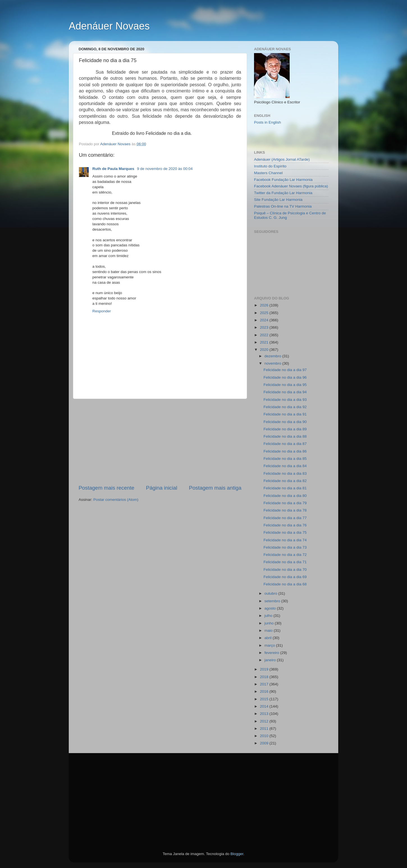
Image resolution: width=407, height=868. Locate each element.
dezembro (273, 356)
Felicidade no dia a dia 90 (285, 422)
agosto (271, 608)
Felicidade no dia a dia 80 (285, 496)
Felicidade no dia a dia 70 (285, 570)
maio (269, 630)
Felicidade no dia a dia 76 (285, 525)
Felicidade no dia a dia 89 (285, 429)
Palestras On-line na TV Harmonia (283, 206)
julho (269, 616)
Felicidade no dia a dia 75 (285, 532)
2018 (265, 677)
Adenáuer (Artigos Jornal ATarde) (282, 159)
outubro (271, 593)
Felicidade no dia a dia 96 (285, 377)
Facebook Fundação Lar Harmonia (283, 180)
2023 (265, 327)
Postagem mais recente (106, 488)
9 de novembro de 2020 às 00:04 (165, 169)
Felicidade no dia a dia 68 (285, 584)
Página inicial (162, 488)
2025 (265, 313)
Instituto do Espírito (270, 166)
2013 (265, 714)
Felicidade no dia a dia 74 (285, 540)
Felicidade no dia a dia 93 (285, 400)
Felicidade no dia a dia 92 (285, 407)
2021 (265, 342)
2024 (265, 320)
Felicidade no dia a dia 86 (285, 451)
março (270, 645)
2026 (265, 305)
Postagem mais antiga (215, 488)
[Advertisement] (160, 442)
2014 (265, 706)
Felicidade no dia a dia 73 (285, 547)
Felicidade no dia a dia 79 (285, 503)
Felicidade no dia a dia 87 (285, 444)
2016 (265, 691)
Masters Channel (268, 173)
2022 (265, 335)
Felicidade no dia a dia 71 (285, 562)
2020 (265, 350)
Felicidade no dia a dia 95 (285, 385)
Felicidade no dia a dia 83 (285, 473)
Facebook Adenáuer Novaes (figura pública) (291, 186)
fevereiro (272, 653)
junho (270, 623)
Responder (102, 311)
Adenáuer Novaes (109, 26)
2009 (265, 743)
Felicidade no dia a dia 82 (285, 481)
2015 (265, 699)
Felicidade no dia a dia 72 (285, 555)
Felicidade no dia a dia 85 (285, 459)
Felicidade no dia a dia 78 (285, 510)
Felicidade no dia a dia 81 (285, 488)
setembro (273, 601)
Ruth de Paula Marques (114, 169)
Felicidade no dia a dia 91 (285, 414)
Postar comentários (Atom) (116, 500)
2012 (265, 721)
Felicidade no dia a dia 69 (285, 577)
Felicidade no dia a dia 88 (285, 436)
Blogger (237, 854)
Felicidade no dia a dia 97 (285, 370)
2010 (265, 736)
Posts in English (267, 122)
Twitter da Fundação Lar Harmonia (283, 193)
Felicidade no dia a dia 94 (285, 392)
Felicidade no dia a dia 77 (285, 518)
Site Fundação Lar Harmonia (278, 200)
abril (268, 638)
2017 (265, 684)
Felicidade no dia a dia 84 (285, 466)
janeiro (271, 660)
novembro (273, 363)
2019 (265, 669)
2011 (265, 729)
